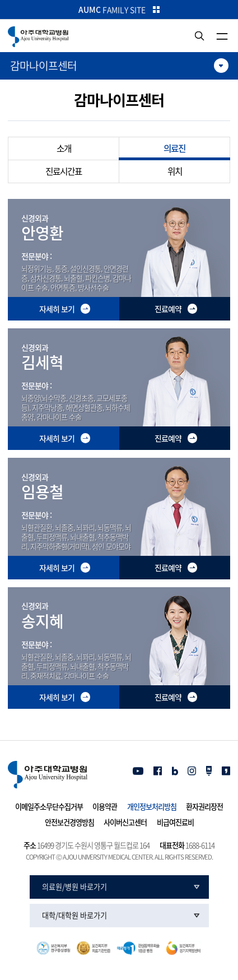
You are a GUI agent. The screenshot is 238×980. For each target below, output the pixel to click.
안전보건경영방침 (69, 822)
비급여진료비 (175, 822)
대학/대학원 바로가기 (74, 916)
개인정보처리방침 (152, 807)
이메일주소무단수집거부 (49, 807)
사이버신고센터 (125, 822)
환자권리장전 (204, 807)
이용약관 (105, 807)
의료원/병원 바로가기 (74, 887)
